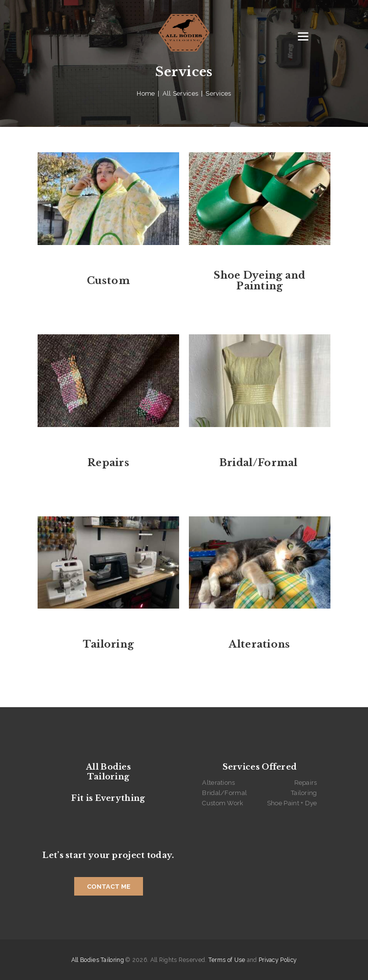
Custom (108, 281)
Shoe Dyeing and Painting (260, 281)
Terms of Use (227, 960)
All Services (181, 93)
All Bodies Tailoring (98, 960)
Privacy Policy (278, 960)
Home (146, 93)
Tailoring (109, 644)
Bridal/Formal (260, 463)
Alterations (259, 644)
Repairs (108, 463)
